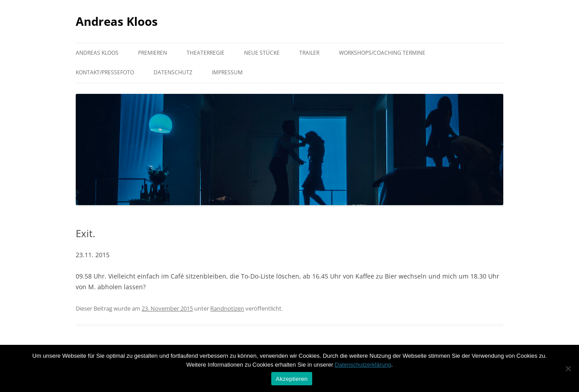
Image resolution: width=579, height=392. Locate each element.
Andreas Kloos (117, 21)
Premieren (153, 53)
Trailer (309, 53)
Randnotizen (227, 308)
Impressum (227, 72)
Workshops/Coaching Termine (382, 53)
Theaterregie (206, 53)
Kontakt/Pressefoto (105, 72)
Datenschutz (173, 72)
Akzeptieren (292, 379)
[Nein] (568, 368)
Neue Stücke (262, 53)
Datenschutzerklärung (363, 365)
